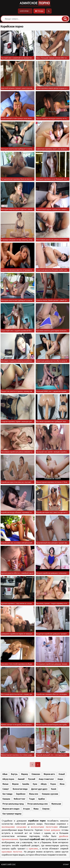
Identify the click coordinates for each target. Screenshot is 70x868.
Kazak (54, 789)
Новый (62, 774)
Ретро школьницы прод (13, 804)
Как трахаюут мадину (12, 814)
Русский (32, 779)
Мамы (36, 809)
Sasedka (26, 784)
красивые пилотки (12, 852)
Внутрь (14, 774)
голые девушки (52, 830)
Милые (5, 784)
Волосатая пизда (20, 789)
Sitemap (66, 864)
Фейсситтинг (19, 799)
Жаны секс (34, 794)
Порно (53, 784)
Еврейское (21, 794)
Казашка (6, 799)
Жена (62, 784)
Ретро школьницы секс (38, 804)
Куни (35, 784)
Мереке (15, 784)
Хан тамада (7, 794)
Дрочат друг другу (39, 789)
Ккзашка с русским (50, 794)
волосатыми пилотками (44, 827)
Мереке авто (49, 774)
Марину (24, 774)
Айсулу (44, 784)
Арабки (41, 799)
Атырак (26, 809)
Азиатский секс (8, 864)
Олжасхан (36, 774)
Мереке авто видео (11, 809)
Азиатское (35, 3)
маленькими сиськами (14, 827)
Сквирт (6, 789)
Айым (5, 774)
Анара (60, 779)
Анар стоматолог (46, 779)
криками (33, 849)
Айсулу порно (8, 779)
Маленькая (56, 804)
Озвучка (46, 809)
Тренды (39, 11)
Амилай (21, 779)
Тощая (32, 799)
